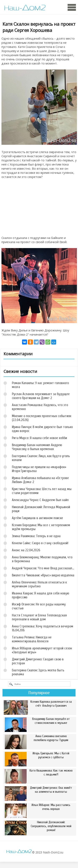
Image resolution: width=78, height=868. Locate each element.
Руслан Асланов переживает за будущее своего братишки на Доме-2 (41, 396)
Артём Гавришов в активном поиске (37, 518)
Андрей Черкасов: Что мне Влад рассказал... (43, 568)
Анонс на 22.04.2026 (26, 550)
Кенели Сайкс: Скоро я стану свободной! (40, 543)
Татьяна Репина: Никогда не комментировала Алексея (32, 639)
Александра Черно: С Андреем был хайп (40, 500)
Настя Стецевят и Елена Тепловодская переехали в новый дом (39, 617)
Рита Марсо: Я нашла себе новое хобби (39, 438)
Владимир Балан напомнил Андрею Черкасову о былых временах (37, 447)
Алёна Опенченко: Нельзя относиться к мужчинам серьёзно (39, 584)
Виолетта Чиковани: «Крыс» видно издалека (43, 575)
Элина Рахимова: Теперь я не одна (36, 536)
